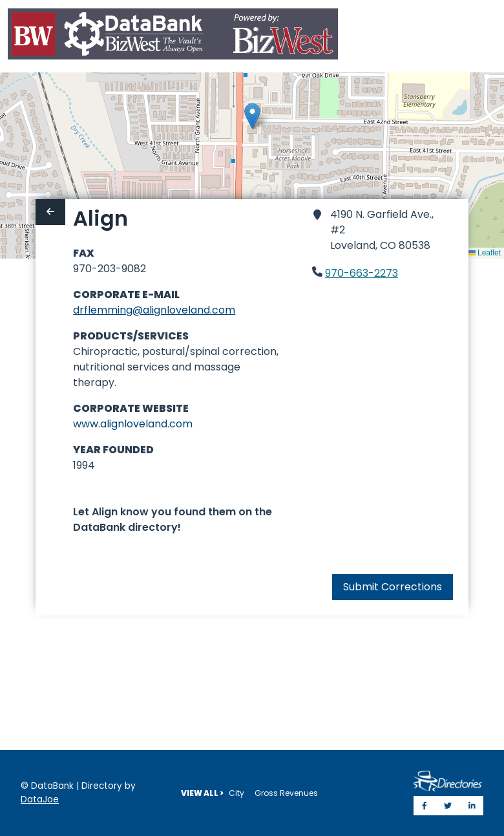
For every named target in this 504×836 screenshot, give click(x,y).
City (236, 793)
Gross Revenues (286, 793)
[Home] (173, 37)
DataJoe (40, 799)
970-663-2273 (362, 273)
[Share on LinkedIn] (472, 806)
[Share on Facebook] (425, 806)
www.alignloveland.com (133, 424)
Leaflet (484, 253)
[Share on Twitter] (448, 806)
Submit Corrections (393, 587)
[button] (252, 116)
